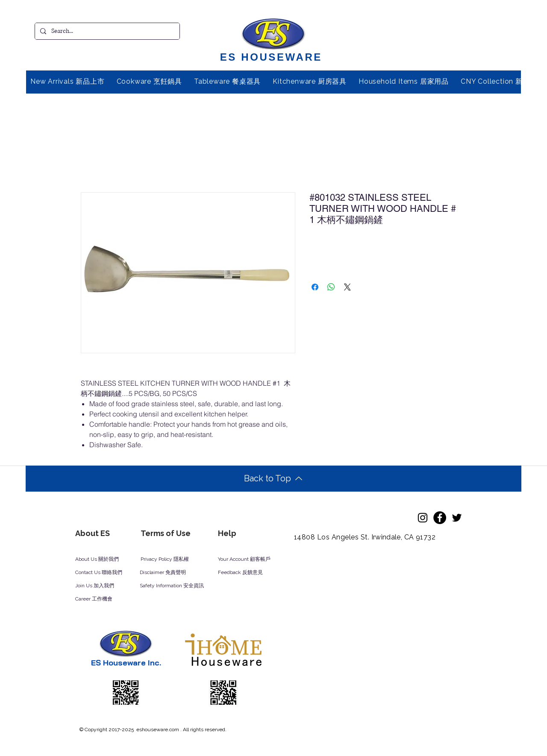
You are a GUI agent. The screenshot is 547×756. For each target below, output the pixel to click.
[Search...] (106, 31)
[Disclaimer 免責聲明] (168, 573)
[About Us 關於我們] (104, 560)
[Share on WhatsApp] (331, 287)
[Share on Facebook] (315, 287)
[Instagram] (423, 518)
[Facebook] (440, 518)
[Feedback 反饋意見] (250, 573)
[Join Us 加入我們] (105, 586)
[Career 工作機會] (105, 599)
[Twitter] (457, 518)
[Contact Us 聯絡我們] (110, 573)
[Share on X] (347, 287)
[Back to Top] (273, 479)
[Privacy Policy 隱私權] (169, 560)
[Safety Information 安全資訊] (180, 586)
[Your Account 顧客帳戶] (252, 560)
